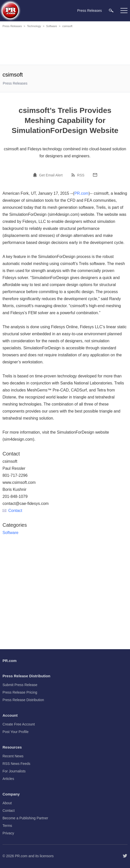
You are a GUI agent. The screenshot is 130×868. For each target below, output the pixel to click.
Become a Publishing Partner (25, 818)
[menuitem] (111, 10)
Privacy (8, 833)
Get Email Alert (51, 175)
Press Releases (12, 26)
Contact (12, 511)
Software (52, 26)
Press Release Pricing (20, 692)
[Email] (95, 175)
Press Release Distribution (23, 700)
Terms (7, 826)
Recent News (13, 756)
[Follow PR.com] (125, 856)
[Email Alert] (36, 175)
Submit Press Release (20, 685)
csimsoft (67, 26)
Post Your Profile (16, 732)
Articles (8, 779)
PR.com (81, 193)
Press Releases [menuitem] (90, 11)
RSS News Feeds (16, 764)
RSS (81, 175)
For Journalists (14, 771)
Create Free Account (19, 724)
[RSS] (74, 175)
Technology (34, 26)
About (7, 803)
